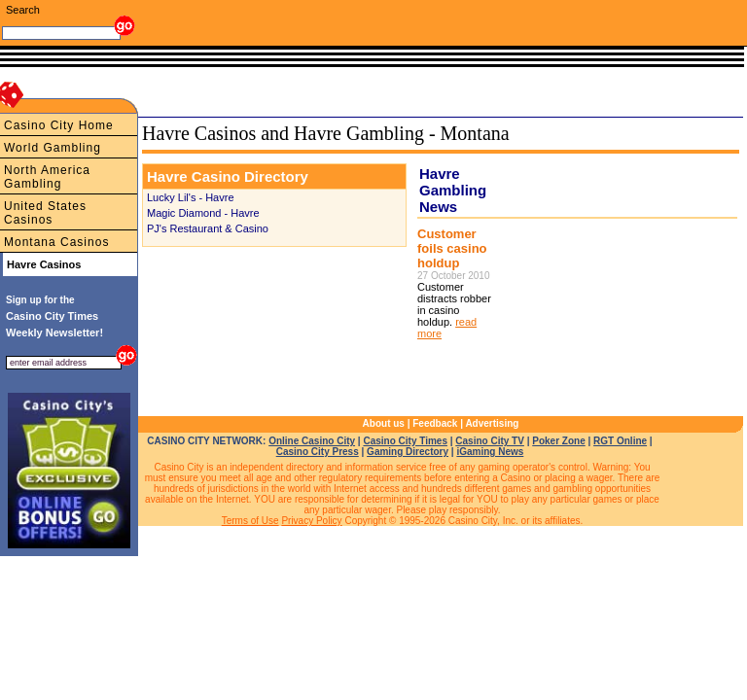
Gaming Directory (408, 452)
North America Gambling (47, 177)
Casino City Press (318, 452)
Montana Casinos (56, 242)
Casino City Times (405, 441)
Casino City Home (59, 125)
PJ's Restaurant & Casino (208, 228)
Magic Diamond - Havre (203, 213)
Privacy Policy (311, 521)
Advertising (492, 423)
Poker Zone (558, 441)
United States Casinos (45, 213)
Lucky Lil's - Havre (191, 197)
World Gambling (53, 148)
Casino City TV (490, 441)
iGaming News (490, 452)
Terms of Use (250, 521)
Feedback (435, 423)
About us (384, 423)
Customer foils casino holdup (452, 248)
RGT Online (620, 441)
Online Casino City (312, 441)
